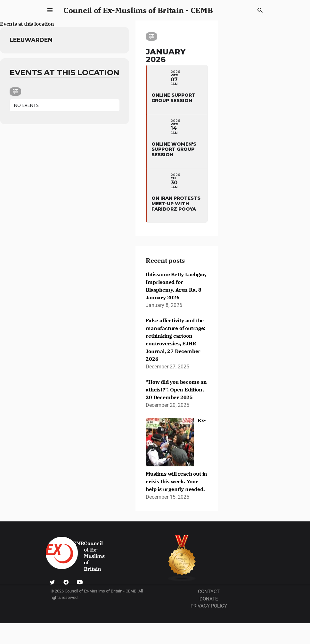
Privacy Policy (209, 606)
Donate (209, 599)
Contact (209, 592)
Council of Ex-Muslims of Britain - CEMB (138, 10)
